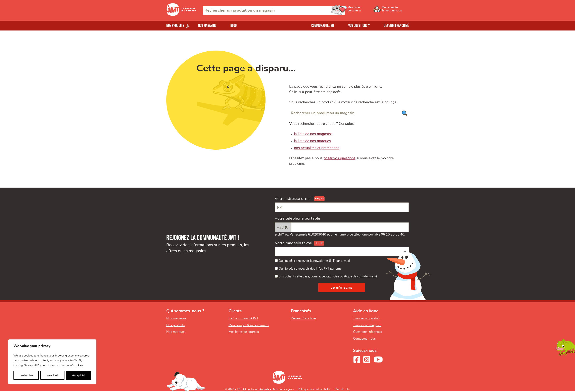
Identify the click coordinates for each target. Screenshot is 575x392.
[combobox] (274, 11)
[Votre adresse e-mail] (342, 207)
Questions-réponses (368, 332)
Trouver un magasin (367, 325)
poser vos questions (340, 158)
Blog (233, 26)
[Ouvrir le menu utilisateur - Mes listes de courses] (365, 10)
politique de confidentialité (358, 276)
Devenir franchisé (396, 26)
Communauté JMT (323, 26)
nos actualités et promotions (317, 148)
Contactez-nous (364, 339)
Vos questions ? (359, 26)
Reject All (52, 375)
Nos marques (176, 332)
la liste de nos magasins (313, 134)
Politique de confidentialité (314, 389)
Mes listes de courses (244, 332)
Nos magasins (207, 26)
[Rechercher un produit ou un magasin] (349, 113)
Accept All (79, 375)
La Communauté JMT (244, 318)
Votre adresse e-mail (294, 199)
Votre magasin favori (294, 243)
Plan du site (342, 389)
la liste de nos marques (312, 141)
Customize (26, 375)
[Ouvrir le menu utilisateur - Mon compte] (395, 10)
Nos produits (176, 325)
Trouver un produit (366, 318)
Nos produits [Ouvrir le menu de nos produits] (175, 26)
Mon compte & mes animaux (249, 325)
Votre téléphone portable (297, 218)
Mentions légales (284, 389)
